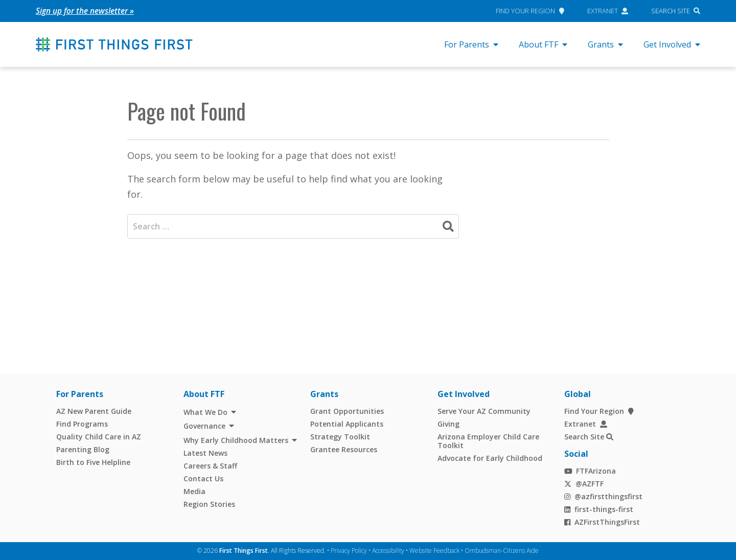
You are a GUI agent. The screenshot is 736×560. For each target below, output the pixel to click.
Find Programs (82, 424)
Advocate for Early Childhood (490, 458)
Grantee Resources (344, 449)
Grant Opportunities (347, 411)
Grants (605, 44)
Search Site (671, 11)
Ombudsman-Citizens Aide (502, 551)
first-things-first (599, 509)
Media (194, 491)
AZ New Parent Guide (94, 411)
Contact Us (203, 479)
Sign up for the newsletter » (85, 11)
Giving (448, 424)
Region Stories (209, 504)
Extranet (608, 11)
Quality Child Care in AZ (99, 437)
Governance (204, 426)
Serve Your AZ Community (484, 411)
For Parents (471, 44)
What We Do (205, 412)
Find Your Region (530, 11)
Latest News (205, 453)
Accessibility (388, 551)
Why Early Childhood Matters (236, 440)
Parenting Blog (83, 449)
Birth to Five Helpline (93, 462)
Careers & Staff (210, 466)
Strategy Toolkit (340, 437)
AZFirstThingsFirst (602, 522)
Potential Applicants (347, 424)
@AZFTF (584, 484)
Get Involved (672, 44)
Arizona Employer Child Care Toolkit (488, 441)
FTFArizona (590, 471)
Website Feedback (434, 551)
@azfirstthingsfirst (603, 496)
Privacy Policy (349, 551)
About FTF (543, 44)
